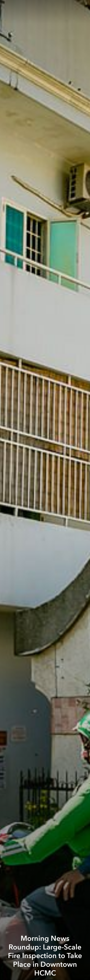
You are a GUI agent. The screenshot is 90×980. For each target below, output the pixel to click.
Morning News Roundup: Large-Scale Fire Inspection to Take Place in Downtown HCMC (45, 956)
